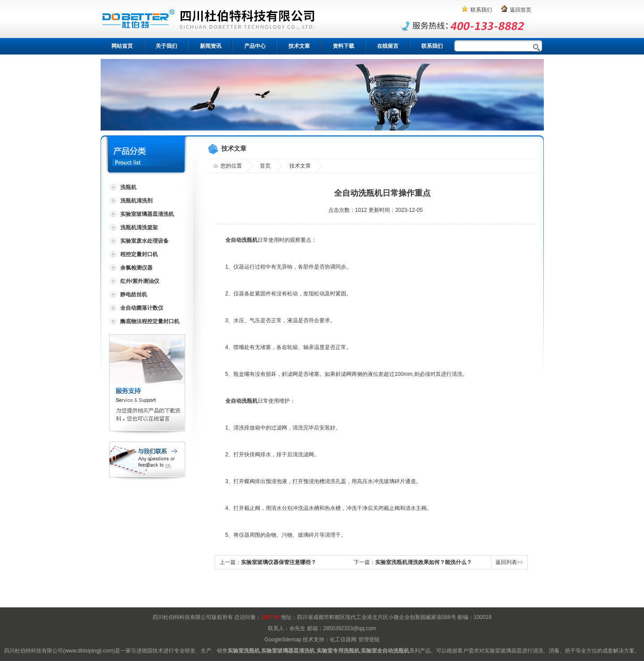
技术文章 (299, 46)
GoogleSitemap (283, 640)
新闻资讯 (211, 46)
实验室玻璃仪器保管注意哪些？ (279, 562)
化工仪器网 (343, 640)
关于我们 (166, 46)
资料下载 (343, 46)
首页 (265, 166)
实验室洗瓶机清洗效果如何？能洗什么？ (424, 562)
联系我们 (481, 10)
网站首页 (122, 46)
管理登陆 (369, 640)
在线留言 (388, 46)
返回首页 (521, 10)
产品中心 (255, 46)
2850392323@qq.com (350, 628)
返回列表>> (509, 562)
